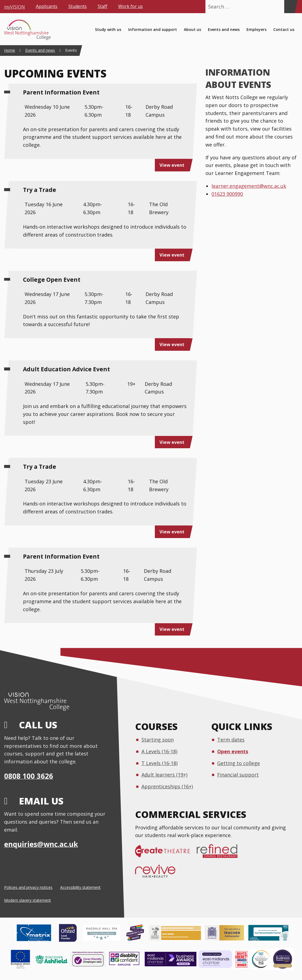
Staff (102, 6)
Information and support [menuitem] (153, 29)
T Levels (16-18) (159, 763)
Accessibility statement (80, 887)
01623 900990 (227, 194)
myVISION (14, 6)
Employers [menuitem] (256, 29)
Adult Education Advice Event (66, 369)
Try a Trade (40, 190)
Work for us (130, 6)
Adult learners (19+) (164, 775)
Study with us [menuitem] (108, 29)
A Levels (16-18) (159, 751)
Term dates (231, 740)
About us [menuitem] (192, 29)
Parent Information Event (61, 92)
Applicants (47, 6)
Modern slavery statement (27, 900)
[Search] (289, 7)
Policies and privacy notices (28, 887)
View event (172, 165)
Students (78, 6)
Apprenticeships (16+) (167, 786)
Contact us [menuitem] (284, 29)
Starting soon (158, 740)
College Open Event (52, 280)
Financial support (238, 775)
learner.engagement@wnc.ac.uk (249, 186)
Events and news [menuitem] (224, 29)
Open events (233, 751)
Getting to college (239, 763)
